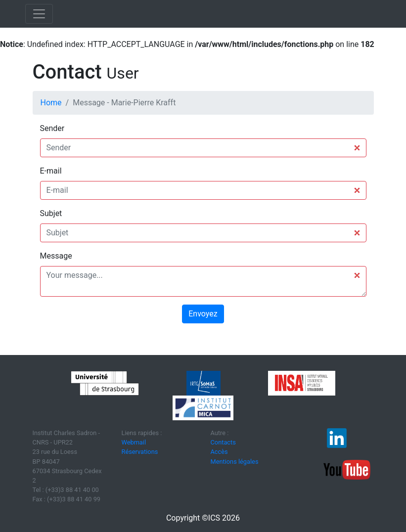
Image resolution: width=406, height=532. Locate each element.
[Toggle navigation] (39, 14)
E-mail (51, 171)
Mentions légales (235, 462)
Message (56, 256)
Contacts (223, 442)
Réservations (140, 452)
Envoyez (203, 314)
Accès (219, 452)
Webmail (134, 442)
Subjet (51, 213)
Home (51, 103)
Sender (52, 128)
